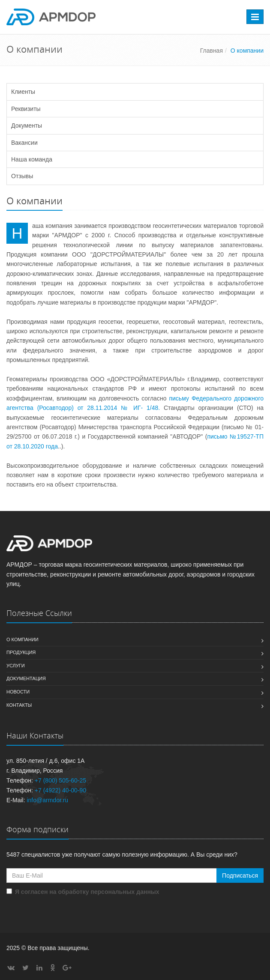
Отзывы (22, 176)
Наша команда (32, 159)
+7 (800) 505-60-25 (60, 780)
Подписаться (240, 875)
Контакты (19, 705)
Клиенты (23, 92)
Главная (211, 51)
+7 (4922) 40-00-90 (60, 790)
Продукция (21, 652)
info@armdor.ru (47, 800)
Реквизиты (26, 109)
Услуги (16, 666)
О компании (22, 639)
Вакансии (24, 143)
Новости (18, 692)
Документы (27, 125)
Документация (26, 678)
